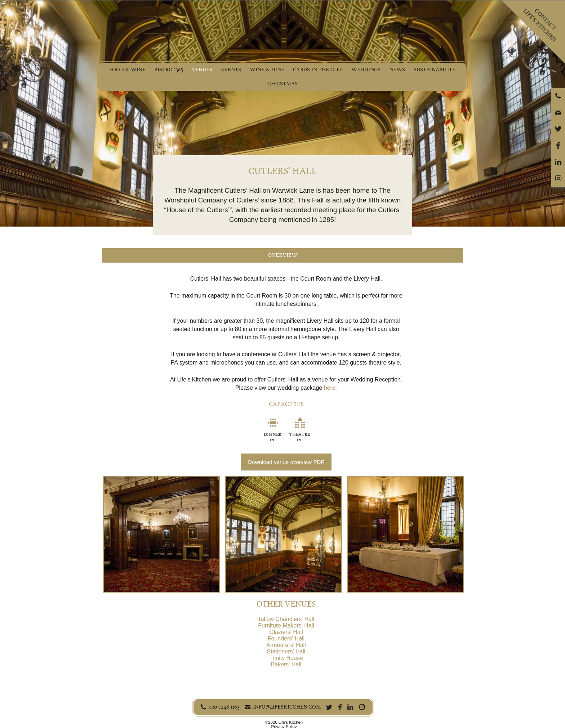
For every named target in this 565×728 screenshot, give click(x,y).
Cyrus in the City (318, 70)
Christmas (282, 84)
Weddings (366, 70)
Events (231, 70)
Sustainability (435, 70)
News (397, 70)
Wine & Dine (267, 70)
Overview (283, 255)
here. (330, 388)
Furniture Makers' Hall (286, 626)
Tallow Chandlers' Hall (286, 619)
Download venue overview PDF (286, 462)
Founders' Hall (286, 638)
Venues (202, 70)
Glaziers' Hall (286, 632)
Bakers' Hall (286, 664)
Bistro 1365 (169, 70)
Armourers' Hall (286, 645)
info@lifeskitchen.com (287, 707)
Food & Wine (127, 70)
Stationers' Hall (286, 651)
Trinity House (286, 658)
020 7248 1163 (224, 707)
